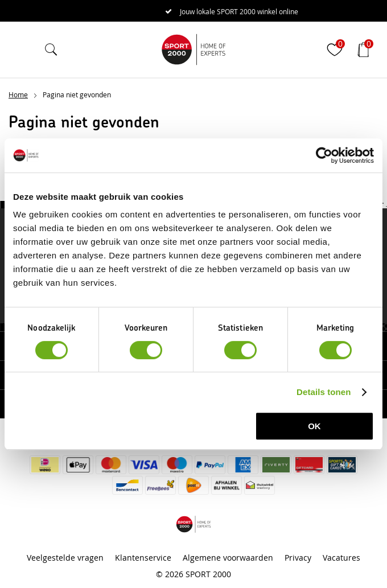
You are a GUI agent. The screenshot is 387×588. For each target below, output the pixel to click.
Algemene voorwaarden (228, 558)
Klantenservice (143, 558)
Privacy (298, 558)
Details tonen (324, 392)
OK (314, 426)
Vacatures (341, 558)
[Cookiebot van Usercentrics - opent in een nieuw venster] (324, 155)
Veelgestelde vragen (65, 558)
